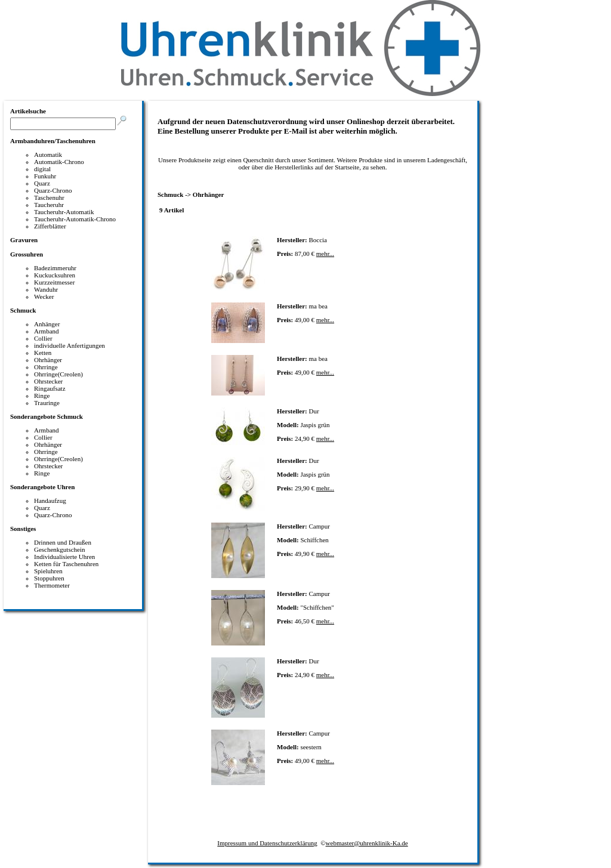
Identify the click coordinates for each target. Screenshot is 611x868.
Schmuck (23, 310)
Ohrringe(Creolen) (58, 374)
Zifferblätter (50, 226)
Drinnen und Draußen (63, 542)
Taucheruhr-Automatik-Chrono (75, 219)
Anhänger (47, 324)
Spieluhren (48, 571)
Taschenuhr (49, 197)
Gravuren (24, 240)
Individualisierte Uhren (64, 557)
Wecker (44, 296)
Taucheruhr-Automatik (64, 212)
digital (42, 169)
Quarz (42, 183)
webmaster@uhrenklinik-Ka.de (367, 843)
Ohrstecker (48, 381)
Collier (43, 338)
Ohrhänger (48, 360)
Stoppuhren (49, 578)
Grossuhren (27, 254)
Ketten (43, 353)
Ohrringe (46, 367)
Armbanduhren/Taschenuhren (53, 141)
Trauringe (47, 403)
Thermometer (52, 585)
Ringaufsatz (50, 388)
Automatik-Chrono (59, 162)
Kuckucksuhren (55, 275)
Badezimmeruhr (55, 268)
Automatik (48, 155)
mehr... (325, 254)
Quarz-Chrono (53, 190)
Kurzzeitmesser (54, 282)
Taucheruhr (49, 205)
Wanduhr (46, 289)
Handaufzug (50, 501)
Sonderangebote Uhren (42, 487)
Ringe (42, 396)
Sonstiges (23, 529)
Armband (47, 331)
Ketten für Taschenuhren (66, 564)
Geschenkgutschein (60, 549)
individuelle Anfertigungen (70, 345)
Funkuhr (45, 176)
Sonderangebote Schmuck (47, 416)
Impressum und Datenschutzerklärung (267, 843)
